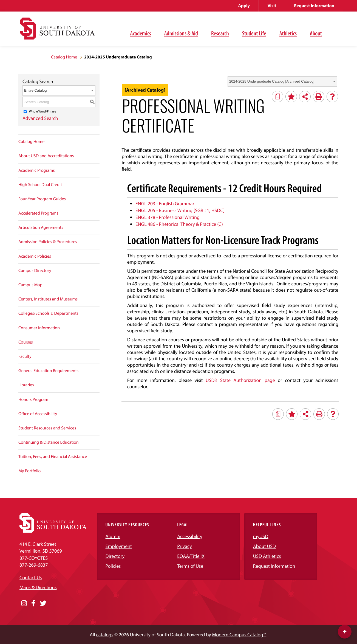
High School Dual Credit (40, 185)
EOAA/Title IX (191, 556)
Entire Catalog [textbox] (35, 90)
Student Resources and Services (47, 428)
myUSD (261, 536)
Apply (244, 6)
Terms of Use (190, 566)
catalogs (105, 635)
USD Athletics (267, 556)
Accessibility (190, 536)
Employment (119, 546)
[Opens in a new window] (24, 603)
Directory (115, 556)
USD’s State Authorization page (240, 380)
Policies (113, 566)
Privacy (185, 546)
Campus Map (30, 285)
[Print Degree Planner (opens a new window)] (277, 97)
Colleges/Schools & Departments (48, 313)
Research (220, 33)
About (316, 33)
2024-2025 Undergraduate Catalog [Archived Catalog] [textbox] (272, 81)
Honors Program (33, 400)
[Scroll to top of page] (345, 632)
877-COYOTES (34, 558)
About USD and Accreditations (46, 156)
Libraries (26, 385)
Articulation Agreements (41, 227)
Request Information (314, 6)
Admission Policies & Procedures (48, 242)
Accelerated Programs (38, 213)
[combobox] (282, 81)
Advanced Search (40, 118)
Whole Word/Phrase (43, 112)
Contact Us (31, 577)
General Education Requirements (48, 371)
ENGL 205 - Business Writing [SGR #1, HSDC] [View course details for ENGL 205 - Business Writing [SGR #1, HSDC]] (180, 210)
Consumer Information (39, 328)
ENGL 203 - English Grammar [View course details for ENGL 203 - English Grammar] (165, 203)
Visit (272, 6)
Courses (26, 342)
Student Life (254, 33)
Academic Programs (37, 170)
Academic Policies (35, 256)
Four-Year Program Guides (42, 199)
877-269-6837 (34, 565)
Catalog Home (64, 57)
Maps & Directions (38, 587)
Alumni (113, 536)
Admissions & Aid (181, 33)
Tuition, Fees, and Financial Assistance (53, 457)
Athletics (288, 33)
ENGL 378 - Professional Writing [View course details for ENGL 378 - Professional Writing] (168, 217)
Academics (141, 33)
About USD (264, 546)
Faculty (25, 356)
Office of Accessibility (38, 414)
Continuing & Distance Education (49, 442)
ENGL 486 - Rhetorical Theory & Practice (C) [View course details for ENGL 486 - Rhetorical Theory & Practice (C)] (179, 224)
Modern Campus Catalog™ (239, 635)
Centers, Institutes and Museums (48, 299)
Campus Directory (35, 271)
